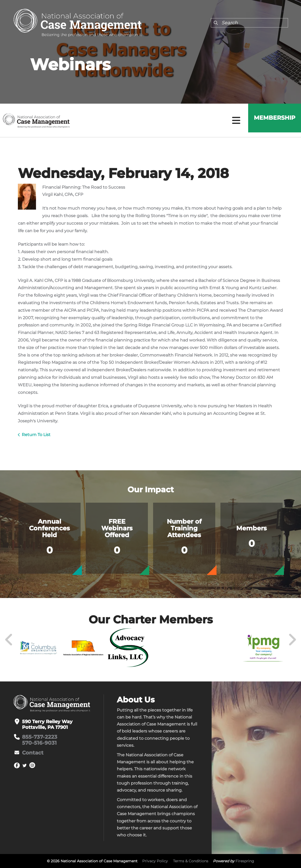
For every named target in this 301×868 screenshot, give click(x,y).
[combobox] (249, 23)
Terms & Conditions (191, 861)
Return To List (36, 435)
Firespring (245, 861)
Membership (273, 120)
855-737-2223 (38, 737)
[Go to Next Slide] (292, 640)
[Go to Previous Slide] (9, 640)
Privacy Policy (155, 861)
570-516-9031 (37, 743)
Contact (32, 752)
